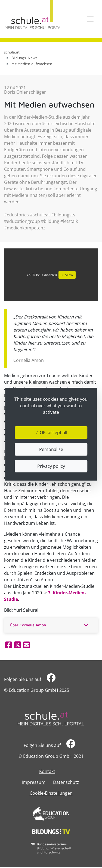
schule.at (12, 52)
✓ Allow (67, 275)
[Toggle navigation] (90, 19)
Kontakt (47, 771)
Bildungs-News (24, 58)
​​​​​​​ (51, 679)
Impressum (34, 782)
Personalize (51, 449)
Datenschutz (66, 782)
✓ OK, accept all (51, 433)
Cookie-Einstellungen (51, 793)
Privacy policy (51, 466)
